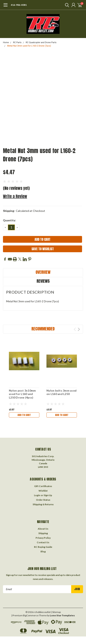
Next (79, 329)
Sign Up (48, 495)
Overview (43, 272)
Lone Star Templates (62, 615)
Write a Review (15, 196)
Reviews (43, 281)
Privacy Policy (43, 538)
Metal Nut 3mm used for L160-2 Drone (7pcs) (29, 46)
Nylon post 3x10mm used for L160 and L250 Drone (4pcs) (22, 394)
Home (6, 42)
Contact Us (43, 542)
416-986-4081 (19, 5)
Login (37, 495)
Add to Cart (24, 415)
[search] (66, 5)
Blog (43, 551)
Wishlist (43, 491)
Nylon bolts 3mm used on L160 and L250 (61, 392)
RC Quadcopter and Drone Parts (41, 42)
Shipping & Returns (43, 504)
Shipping (43, 533)
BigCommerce (31, 615)
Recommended (43, 329)
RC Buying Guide (43, 547)
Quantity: (9, 220)
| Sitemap (56, 612)
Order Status (43, 500)
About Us (43, 529)
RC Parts (17, 42)
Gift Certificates (43, 486)
